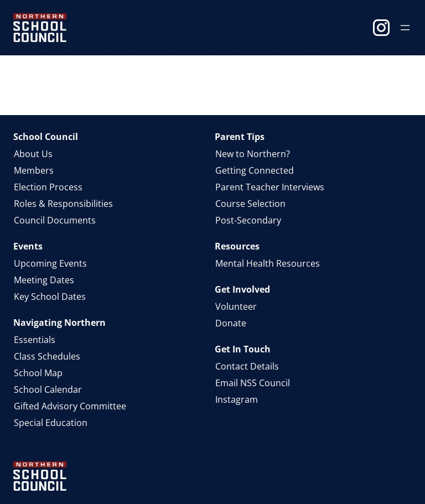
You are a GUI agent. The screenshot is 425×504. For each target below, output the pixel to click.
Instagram (381, 28)
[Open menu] (405, 28)
